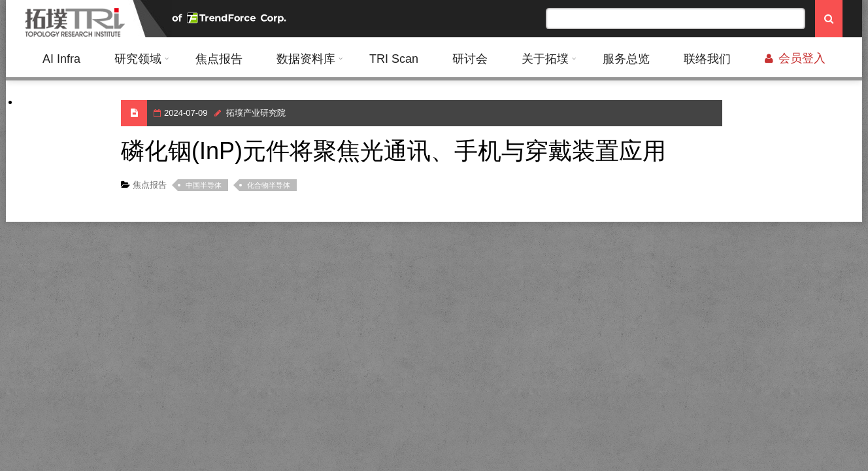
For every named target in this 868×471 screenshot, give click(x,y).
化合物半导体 (269, 185)
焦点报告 (219, 59)
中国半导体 (204, 185)
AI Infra (61, 59)
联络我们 (707, 59)
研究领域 (138, 59)
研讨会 (470, 59)
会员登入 (795, 58)
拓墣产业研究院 (256, 113)
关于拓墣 (545, 59)
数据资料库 (306, 59)
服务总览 (626, 59)
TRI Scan (394, 59)
